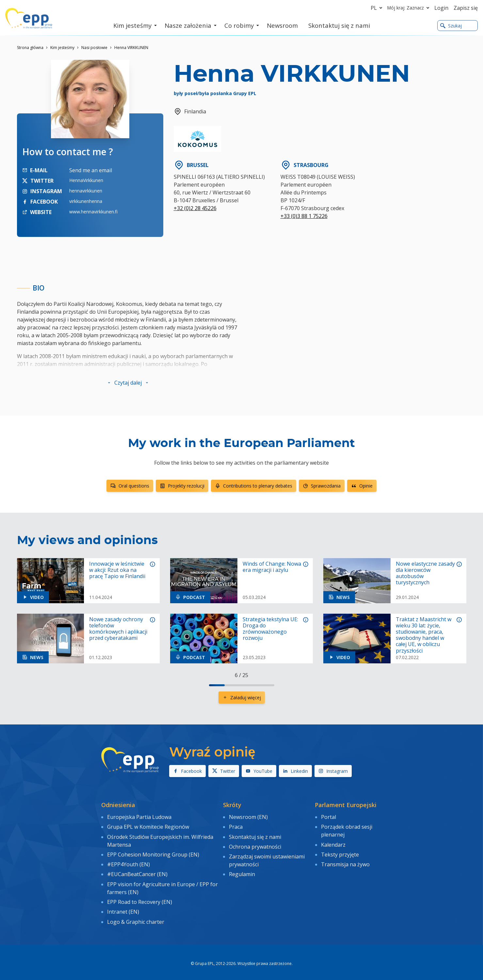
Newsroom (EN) (248, 817)
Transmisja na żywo (345, 862)
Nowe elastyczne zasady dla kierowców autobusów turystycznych (425, 573)
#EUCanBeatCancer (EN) (137, 872)
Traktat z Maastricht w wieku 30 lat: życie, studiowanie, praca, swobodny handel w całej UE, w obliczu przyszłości (424, 635)
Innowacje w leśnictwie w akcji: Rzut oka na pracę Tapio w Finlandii (117, 570)
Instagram (333, 771)
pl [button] (378, 8)
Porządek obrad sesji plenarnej (347, 830)
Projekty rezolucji (182, 486)
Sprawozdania (322, 486)
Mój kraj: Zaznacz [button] (410, 8)
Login (441, 8)
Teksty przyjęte (340, 853)
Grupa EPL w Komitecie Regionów (148, 826)
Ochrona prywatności (255, 845)
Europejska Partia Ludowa (139, 817)
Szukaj (451, 26)
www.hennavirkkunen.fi (93, 212)
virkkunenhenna (86, 201)
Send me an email (91, 170)
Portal (329, 817)
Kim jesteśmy (62, 48)
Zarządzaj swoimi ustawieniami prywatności (267, 858)
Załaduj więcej (242, 698)
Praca (236, 826)
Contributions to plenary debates (254, 486)
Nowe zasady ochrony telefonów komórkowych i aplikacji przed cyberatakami (118, 629)
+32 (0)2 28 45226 (195, 208)
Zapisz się (466, 8)
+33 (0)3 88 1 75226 (304, 216)
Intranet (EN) (123, 908)
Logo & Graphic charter (136, 917)
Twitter (224, 771)
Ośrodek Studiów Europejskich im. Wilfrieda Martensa (160, 839)
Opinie (362, 486)
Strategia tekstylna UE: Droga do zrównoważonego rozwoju (270, 629)
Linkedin (295, 771)
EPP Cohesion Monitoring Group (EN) (153, 853)
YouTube (259, 771)
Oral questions (130, 486)
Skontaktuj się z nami (255, 836)
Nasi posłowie (94, 48)
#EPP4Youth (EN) (129, 862)
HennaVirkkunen (86, 180)
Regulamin (242, 872)
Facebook (187, 771)
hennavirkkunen (86, 191)
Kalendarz (333, 843)
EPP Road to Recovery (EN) (140, 898)
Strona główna (30, 48)
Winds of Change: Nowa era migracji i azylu (272, 567)
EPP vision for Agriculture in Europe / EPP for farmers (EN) (162, 885)
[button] (128, 383)
